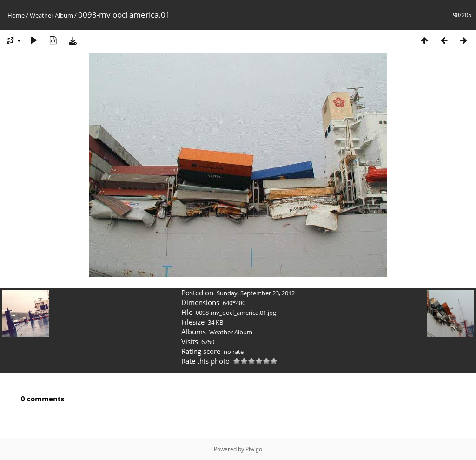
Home (16, 15)
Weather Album (51, 15)
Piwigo (254, 449)
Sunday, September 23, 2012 (256, 293)
